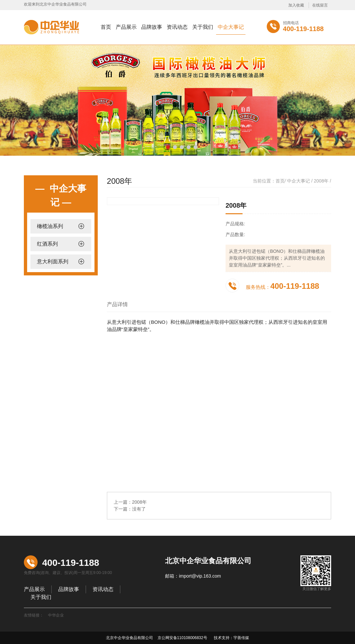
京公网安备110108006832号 (182, 638)
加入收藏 (296, 5)
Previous (16, 96)
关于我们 (203, 27)
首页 (106, 27)
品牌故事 (152, 27)
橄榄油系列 (50, 226)
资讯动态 (177, 27)
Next (339, 96)
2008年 (321, 181)
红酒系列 (47, 244)
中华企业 (56, 615)
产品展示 (126, 27)
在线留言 (320, 5)
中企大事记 (231, 27)
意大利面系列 (53, 261)
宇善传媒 (241, 638)
